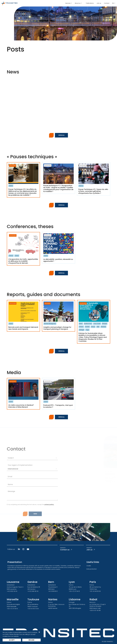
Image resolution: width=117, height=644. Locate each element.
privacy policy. (49, 518)
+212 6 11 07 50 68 (95, 610)
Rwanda (103, 327)
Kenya (93, 327)
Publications (90, 3)
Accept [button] (12, 640)
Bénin (81, 324)
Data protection (92, 569)
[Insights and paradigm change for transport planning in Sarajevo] (58, 316)
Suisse (11, 186)
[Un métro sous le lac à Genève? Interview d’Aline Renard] (23, 394)
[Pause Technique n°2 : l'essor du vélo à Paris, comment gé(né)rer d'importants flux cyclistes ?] (94, 179)
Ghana (81, 327)
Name (10, 498)
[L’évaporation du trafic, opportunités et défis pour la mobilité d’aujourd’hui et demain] (23, 249)
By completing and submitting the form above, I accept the (31, 518)
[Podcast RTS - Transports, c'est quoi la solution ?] (58, 394)
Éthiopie (105, 324)
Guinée (87, 327)
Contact (107, 3)
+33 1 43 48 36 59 (95, 591)
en (113, 3)
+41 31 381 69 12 (53, 591)
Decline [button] (31, 640)
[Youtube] (28, 549)
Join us (99, 3)
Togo (87, 330)
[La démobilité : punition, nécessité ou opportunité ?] (58, 248)
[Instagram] (23, 549)
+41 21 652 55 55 (12, 591)
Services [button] (68, 3)
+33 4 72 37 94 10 (74, 591)
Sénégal (82, 330)
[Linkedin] (19, 549)
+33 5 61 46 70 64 (33, 609)
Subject (11, 471)
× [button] (39, 632)
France (81, 186)
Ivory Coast (97, 324)
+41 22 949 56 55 (33, 591)
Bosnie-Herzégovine (50, 324)
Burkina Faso (88, 324)
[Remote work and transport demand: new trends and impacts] (23, 316)
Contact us (68, 550)
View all (61, 135)
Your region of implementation (20, 478)
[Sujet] (36, 471)
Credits (89, 566)
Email (10, 490)
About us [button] (78, 3)
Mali (98, 327)
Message (11, 505)
